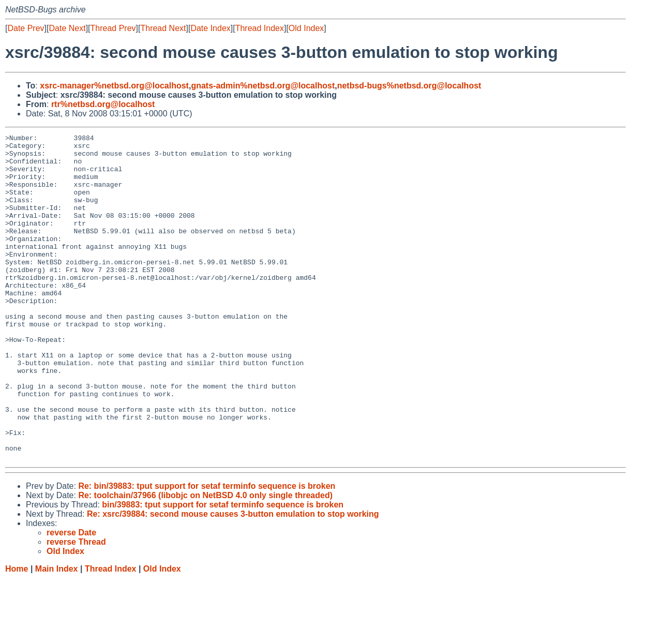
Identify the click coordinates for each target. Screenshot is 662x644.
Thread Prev (113, 28)
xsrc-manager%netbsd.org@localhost (114, 86)
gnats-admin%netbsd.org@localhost (263, 86)
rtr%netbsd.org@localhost (103, 104)
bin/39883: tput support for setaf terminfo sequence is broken (223, 570)
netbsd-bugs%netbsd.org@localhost (409, 86)
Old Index (306, 28)
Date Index (210, 28)
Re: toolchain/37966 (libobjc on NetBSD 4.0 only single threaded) (205, 560)
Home (17, 634)
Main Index (57, 634)
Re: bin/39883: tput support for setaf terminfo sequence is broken (207, 551)
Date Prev (26, 28)
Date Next (67, 28)
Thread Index (260, 28)
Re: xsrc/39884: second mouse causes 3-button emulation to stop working (233, 579)
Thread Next (163, 28)
